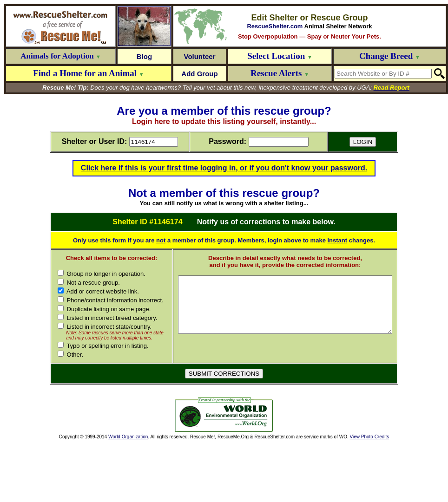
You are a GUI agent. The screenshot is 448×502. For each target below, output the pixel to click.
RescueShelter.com (275, 26)
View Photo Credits (369, 496)
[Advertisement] (106, 474)
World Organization (128, 496)
